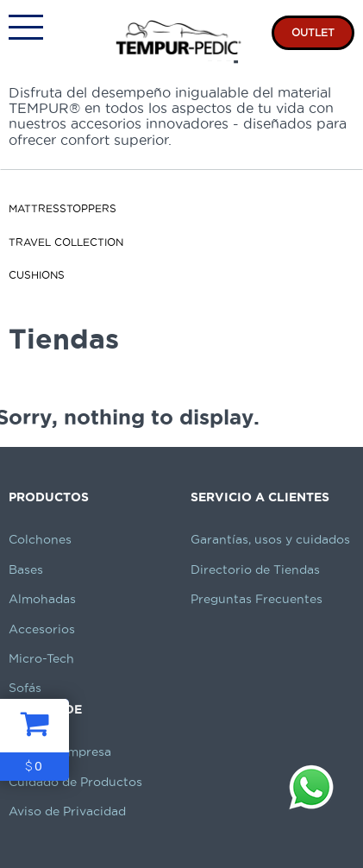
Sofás (25, 688)
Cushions (37, 275)
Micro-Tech (41, 658)
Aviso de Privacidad (67, 811)
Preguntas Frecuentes (257, 599)
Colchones (40, 539)
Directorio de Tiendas (255, 569)
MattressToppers (63, 208)
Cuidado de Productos (75, 782)
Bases (26, 569)
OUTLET (313, 32)
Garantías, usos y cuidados (270, 539)
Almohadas (42, 599)
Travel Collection (66, 242)
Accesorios (42, 629)
